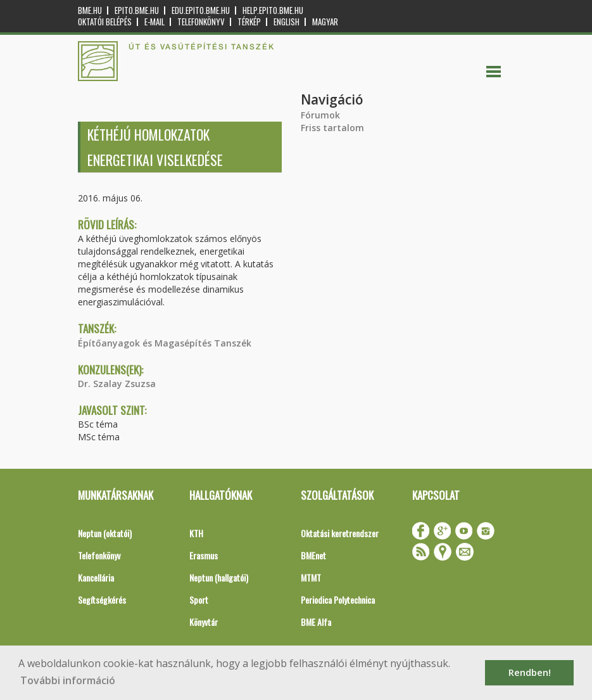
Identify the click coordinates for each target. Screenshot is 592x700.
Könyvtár (204, 622)
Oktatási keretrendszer (340, 533)
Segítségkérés (102, 600)
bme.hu (90, 10)
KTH (196, 533)
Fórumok (320, 115)
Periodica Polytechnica (338, 600)
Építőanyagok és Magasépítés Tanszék (165, 343)
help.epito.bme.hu (273, 10)
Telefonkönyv (201, 22)
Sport (199, 600)
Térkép (249, 22)
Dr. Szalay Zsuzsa (117, 384)
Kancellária (96, 577)
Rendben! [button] (530, 672)
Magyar (325, 22)
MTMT (311, 577)
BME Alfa (316, 622)
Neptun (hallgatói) (219, 577)
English (287, 22)
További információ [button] (68, 680)
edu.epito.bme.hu (201, 10)
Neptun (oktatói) (105, 533)
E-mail (154, 22)
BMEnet (313, 555)
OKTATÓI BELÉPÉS (105, 22)
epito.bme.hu (137, 10)
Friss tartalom (332, 128)
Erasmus (204, 555)
